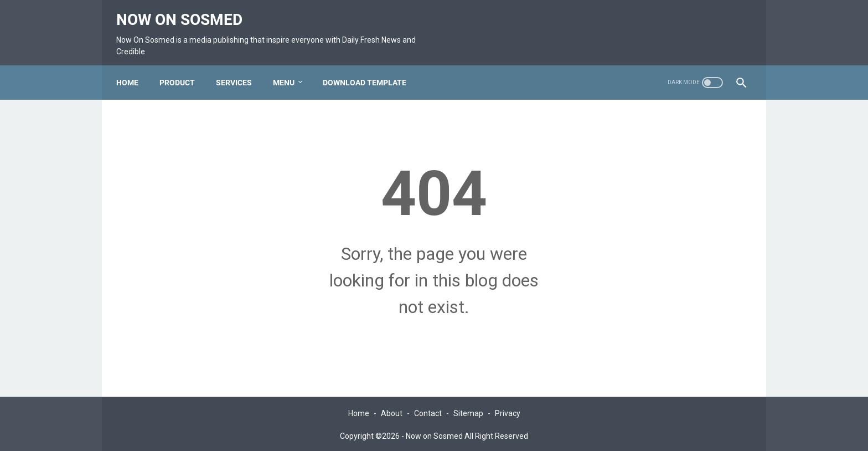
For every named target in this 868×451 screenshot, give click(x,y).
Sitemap (468, 411)
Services (239, 69)
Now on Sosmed (185, 11)
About (392, 411)
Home (133, 69)
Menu (289, 69)
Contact (428, 411)
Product (183, 69)
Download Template (370, 69)
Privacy (508, 411)
